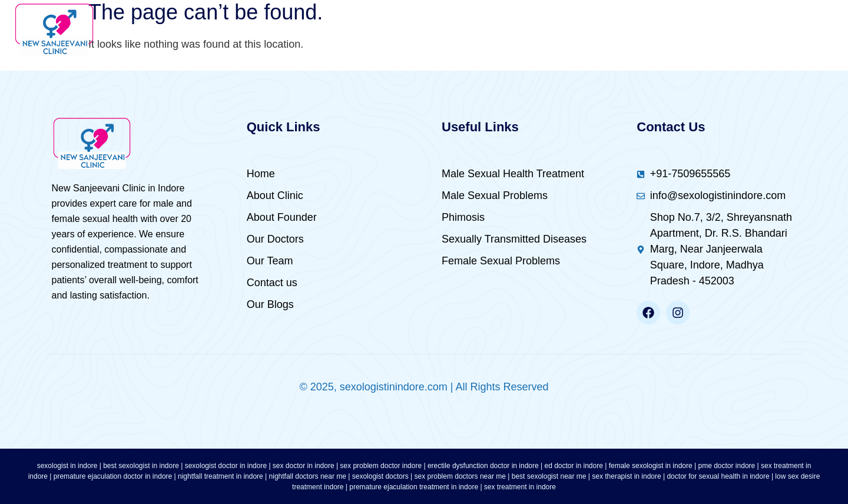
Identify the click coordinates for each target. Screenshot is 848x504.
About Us (314, 29)
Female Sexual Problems (748, 29)
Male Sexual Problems (582, 29)
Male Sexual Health (431, 29)
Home (242, 29)
